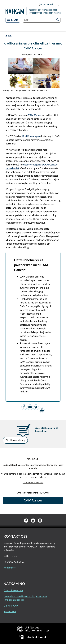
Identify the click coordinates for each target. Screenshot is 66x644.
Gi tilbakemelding (15, 440)
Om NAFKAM (11, 606)
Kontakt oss (10, 568)
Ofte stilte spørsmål (13, 590)
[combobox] (42, 20)
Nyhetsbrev (10, 611)
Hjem (9, 35)
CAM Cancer (35, 115)
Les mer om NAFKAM (33, 482)
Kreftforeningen (31, 136)
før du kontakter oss (14, 600)
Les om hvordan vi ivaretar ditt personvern (25, 596)
